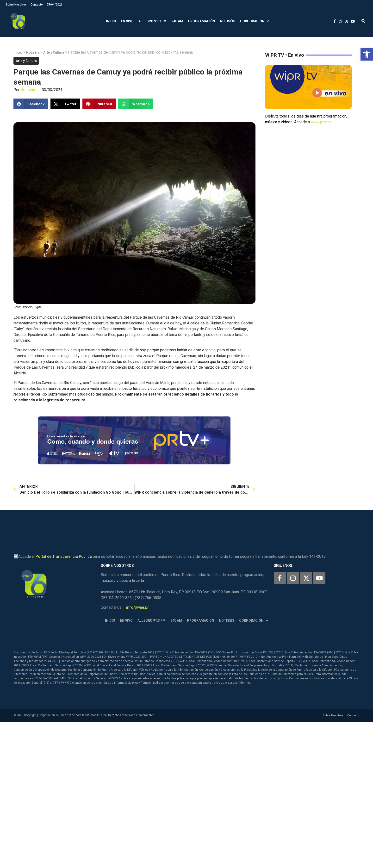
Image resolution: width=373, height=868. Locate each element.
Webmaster (146, 715)
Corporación (255, 21)
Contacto (37, 5)
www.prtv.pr (321, 122)
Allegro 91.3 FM (152, 21)
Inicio (111, 21)
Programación (202, 21)
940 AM (177, 21)
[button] (367, 54)
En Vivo (127, 21)
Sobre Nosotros (16, 5)
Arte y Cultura (54, 52)
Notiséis (228, 21)
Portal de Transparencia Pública (64, 556)
